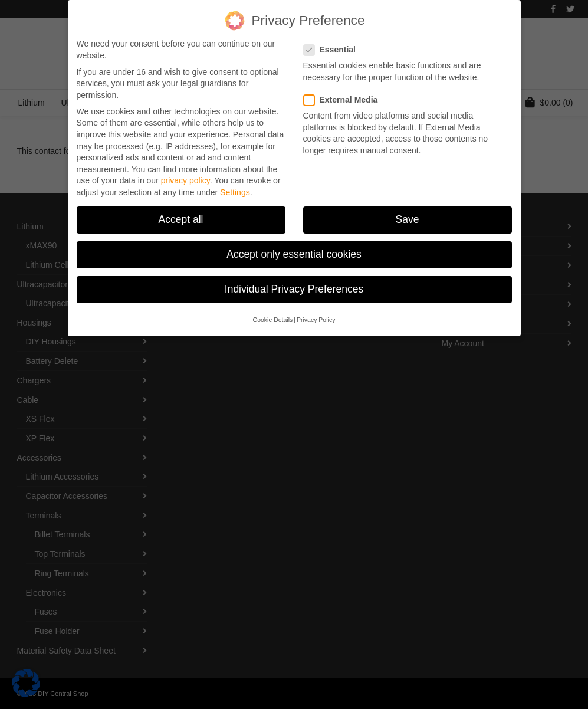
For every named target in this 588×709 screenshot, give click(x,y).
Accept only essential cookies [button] (294, 252)
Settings (235, 191)
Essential (333, 48)
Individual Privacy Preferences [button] (294, 287)
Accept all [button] (181, 218)
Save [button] (408, 218)
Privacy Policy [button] (316, 317)
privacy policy (185, 179)
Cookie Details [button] (273, 317)
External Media (344, 98)
